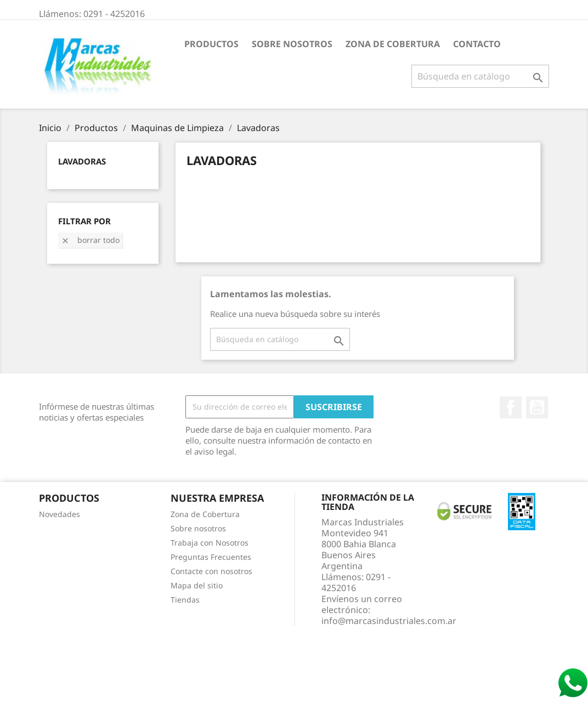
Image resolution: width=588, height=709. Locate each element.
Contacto (477, 44)
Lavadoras (82, 161)
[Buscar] (480, 76)
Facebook (511, 407)
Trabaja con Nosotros (210, 543)
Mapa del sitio (197, 585)
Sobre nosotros (292, 44)
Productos (211, 44)
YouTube (537, 407)
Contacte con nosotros (211, 571)
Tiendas (185, 600)
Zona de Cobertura (393, 44)
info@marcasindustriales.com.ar (389, 621)
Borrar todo (90, 240)
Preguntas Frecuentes (211, 557)
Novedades (60, 514)
